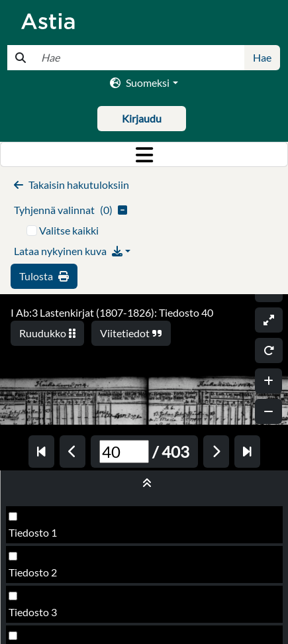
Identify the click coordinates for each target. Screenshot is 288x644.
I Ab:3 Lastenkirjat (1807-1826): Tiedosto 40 (112, 312)
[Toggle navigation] (144, 154)
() (71, 210)
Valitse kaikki (69, 230)
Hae (262, 57)
